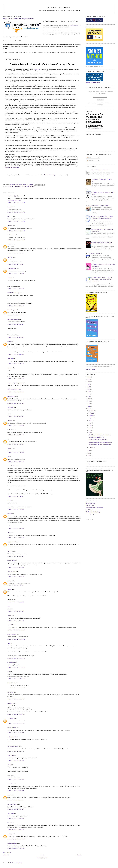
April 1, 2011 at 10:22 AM (16, 639)
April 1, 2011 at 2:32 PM (16, 760)
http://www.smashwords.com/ (52, 166)
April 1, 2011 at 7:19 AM (16, 444)
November (92, 413)
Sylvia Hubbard (11, 625)
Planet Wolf (10, 784)
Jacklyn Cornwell (12, 542)
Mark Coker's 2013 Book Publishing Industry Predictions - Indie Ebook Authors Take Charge (102, 218)
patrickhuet (10, 703)
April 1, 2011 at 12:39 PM (16, 723)
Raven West (10, 692)
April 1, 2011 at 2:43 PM (16, 779)
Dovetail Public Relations (14, 466)
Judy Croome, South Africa (14, 200)
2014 (89, 401)
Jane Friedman (89, 510)
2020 (89, 387)
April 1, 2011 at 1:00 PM (16, 733)
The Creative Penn (90, 505)
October (91, 416)
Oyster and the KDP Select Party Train (100, 170)
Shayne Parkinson (12, 268)
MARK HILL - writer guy (14, 293)
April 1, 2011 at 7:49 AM (16, 496)
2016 (89, 396)
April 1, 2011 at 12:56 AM (16, 240)
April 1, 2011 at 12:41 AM (16, 212)
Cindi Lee (10, 216)
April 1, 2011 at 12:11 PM (16, 688)
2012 (89, 406)
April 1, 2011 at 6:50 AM (16, 416)
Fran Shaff (10, 359)
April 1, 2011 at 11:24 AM (16, 667)
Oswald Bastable (12, 728)
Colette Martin (11, 662)
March (91, 433)
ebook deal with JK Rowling (48, 175)
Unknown (10, 226)
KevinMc (10, 551)
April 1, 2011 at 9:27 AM (16, 621)
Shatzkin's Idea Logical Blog (93, 512)
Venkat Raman (11, 430)
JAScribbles (10, 407)
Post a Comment (7, 852)
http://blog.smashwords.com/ (12, 167)
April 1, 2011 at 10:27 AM (16, 658)
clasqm (9, 342)
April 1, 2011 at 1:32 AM (16, 264)
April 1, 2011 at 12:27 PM (16, 714)
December (92, 411)
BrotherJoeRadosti (12, 843)
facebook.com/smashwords (93, 82)
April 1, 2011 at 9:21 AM (16, 611)
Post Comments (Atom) (16, 863)
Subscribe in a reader (91, 369)
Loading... (88, 464)
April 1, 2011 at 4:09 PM (16, 791)
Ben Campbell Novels (13, 746)
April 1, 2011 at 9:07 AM (16, 577)
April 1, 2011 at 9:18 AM (16, 602)
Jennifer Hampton (12, 634)
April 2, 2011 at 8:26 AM (16, 818)
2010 (89, 451)
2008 (89, 456)
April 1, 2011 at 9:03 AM (16, 567)
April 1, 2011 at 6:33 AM (16, 403)
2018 (89, 391)
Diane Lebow (11, 813)
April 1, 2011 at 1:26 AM (16, 253)
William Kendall (12, 737)
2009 (89, 453)
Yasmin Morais (11, 683)
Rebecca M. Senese (12, 804)
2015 (89, 399)
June (90, 425)
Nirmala (10, 448)
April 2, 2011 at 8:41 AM (16, 830)
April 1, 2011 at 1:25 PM (16, 742)
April (90, 430)
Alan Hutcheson (11, 572)
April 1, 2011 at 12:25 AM (16, 203)
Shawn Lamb (11, 755)
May (90, 428)
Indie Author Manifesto (96, 253)
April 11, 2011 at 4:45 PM (16, 848)
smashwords (30, 187)
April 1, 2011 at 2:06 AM (16, 289)
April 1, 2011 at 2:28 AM (16, 315)
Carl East (10, 514)
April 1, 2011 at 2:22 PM (16, 751)
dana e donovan (11, 396)
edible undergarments (30, 85)
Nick (9, 457)
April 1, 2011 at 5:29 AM (16, 379)
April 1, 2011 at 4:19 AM (16, 324)
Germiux (10, 244)
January (91, 448)
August (91, 420)
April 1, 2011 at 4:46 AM (16, 354)
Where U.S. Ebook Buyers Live (96, 437)
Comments (90, 161)
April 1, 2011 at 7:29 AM (16, 462)
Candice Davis (11, 560)
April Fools (17, 187)
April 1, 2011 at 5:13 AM (16, 364)
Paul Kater (10, 207)
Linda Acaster (11, 235)
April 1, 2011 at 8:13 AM (16, 528)
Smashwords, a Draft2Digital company (67, 10)
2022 (89, 382)
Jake (9, 672)
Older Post (78, 855)
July (90, 423)
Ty (8, 439)
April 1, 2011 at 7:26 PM (16, 800)
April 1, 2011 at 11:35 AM (16, 679)
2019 (89, 389)
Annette (9, 581)
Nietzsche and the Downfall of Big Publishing (100, 445)
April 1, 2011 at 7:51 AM (16, 509)
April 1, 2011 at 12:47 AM (16, 231)
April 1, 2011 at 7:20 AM (16, 452)
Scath (9, 606)
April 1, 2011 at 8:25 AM (16, 547)
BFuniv (9, 533)
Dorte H (9, 368)
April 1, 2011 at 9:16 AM (16, 585)
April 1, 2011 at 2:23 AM (16, 306)
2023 (89, 379)
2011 (89, 409)
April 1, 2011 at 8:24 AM (16, 538)
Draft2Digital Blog (90, 503)
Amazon (11, 187)
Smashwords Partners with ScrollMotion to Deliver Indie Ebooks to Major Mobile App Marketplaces (102, 279)
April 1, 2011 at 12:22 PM (16, 699)
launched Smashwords (75, 25)
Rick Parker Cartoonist (13, 319)
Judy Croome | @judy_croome (15, 196)
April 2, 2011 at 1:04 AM (16, 809)
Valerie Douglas (11, 310)
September (92, 418)
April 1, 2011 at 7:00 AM (16, 426)
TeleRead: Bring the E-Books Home (94, 508)
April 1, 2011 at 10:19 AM (16, 630)
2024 (89, 377)
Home (42, 855)
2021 (89, 384)
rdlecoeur (10, 278)
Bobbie (9, 765)
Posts (89, 157)
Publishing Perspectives (91, 514)
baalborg (10, 823)
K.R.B (9, 501)
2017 (89, 394)
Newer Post (6, 855)
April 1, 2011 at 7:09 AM (16, 435)
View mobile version (42, 858)
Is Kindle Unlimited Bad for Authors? (100, 205)
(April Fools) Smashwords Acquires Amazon (100, 435)
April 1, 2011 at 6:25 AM (16, 392)
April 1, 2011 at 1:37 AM (16, 273)
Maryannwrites (11, 718)
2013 (89, 404)
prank (24, 187)
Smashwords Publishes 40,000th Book (98, 440)
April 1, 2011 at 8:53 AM (16, 556)
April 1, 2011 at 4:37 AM (16, 337)
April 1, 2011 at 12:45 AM (16, 221)
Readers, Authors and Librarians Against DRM (100, 442)
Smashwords (37, 69)
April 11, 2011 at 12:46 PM (16, 839)
